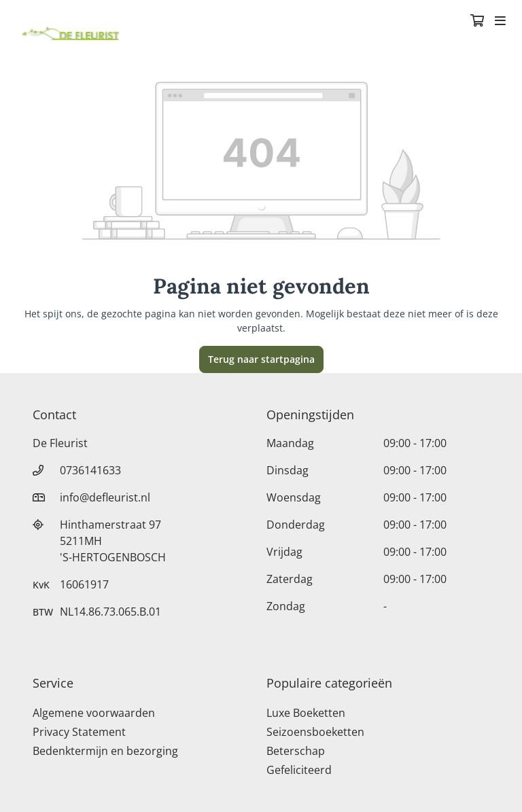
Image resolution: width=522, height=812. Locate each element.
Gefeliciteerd (299, 770)
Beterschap (296, 751)
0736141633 (90, 470)
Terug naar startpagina (261, 359)
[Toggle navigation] (500, 22)
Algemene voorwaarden (94, 713)
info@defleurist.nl (105, 497)
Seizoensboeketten (315, 732)
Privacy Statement (79, 732)
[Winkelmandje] (477, 22)
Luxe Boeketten (306, 713)
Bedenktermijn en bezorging (105, 751)
